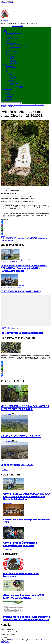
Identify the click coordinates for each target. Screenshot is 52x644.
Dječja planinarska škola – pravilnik (18, 47)
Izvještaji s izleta (24, 260)
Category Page (13, 60)
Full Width (11, 59)
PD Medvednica (5, 21)
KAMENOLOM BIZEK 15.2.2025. (21, 436)
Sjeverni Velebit (13, 82)
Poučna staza (10, 95)
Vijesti (8, 36)
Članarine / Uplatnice (12, 52)
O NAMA (6, 42)
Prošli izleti (3, 106)
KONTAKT (6, 100)
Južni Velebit (12, 76)
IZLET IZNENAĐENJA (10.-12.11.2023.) (21, 291)
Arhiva (8, 40)
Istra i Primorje (13, 79)
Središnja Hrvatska (14, 83)
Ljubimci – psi (10, 90)
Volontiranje (9, 99)
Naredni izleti (9, 34)
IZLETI (5, 32)
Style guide (12, 57)
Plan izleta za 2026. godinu (13, 33)
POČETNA (6, 30)
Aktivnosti (6, 65)
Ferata (8, 70)
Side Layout (12, 56)
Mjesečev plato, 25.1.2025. (17, 465)
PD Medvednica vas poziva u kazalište (22, 333)
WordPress (5, 641)
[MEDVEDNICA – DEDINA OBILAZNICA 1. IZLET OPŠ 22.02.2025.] (14, 402)
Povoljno (8, 98)
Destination (9, 75)
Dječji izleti (9, 92)
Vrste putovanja (7, 89)
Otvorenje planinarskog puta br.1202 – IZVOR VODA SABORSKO (25, 596)
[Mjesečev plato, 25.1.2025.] (14, 459)
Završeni (8, 37)
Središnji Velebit (13, 77)
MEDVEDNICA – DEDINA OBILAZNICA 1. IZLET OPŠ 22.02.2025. (25, 408)
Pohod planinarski (11, 67)
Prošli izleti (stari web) (12, 39)
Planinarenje (9, 66)
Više (2, 377)
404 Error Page (13, 63)
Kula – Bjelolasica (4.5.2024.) (17, 86)
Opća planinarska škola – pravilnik (18, 46)
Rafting (8, 73)
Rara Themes (42, 640)
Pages (8, 55)
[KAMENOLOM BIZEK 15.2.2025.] (14, 432)
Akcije (8, 72)
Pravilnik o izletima (14, 44)
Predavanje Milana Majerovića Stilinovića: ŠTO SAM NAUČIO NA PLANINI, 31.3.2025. (27, 618)
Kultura (8, 93)
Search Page (12, 62)
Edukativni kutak (10, 69)
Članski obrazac (10, 53)
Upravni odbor (10, 50)
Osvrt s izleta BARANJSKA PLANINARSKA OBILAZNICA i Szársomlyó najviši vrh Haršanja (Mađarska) (24, 268)
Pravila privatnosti (5, 643)
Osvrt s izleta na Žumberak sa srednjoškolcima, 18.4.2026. (20, 544)
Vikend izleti (9, 96)
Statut (10, 49)
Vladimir (3, 236)
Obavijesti (32, 260)
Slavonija (11, 85)
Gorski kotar (12, 80)
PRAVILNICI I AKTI (11, 43)
